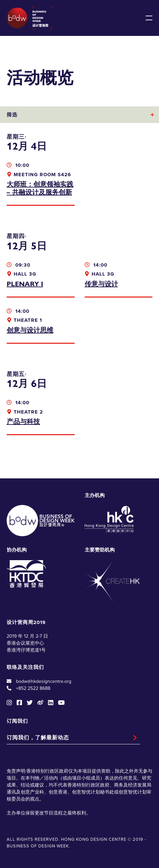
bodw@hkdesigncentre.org (44, 681)
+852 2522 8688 (33, 688)
